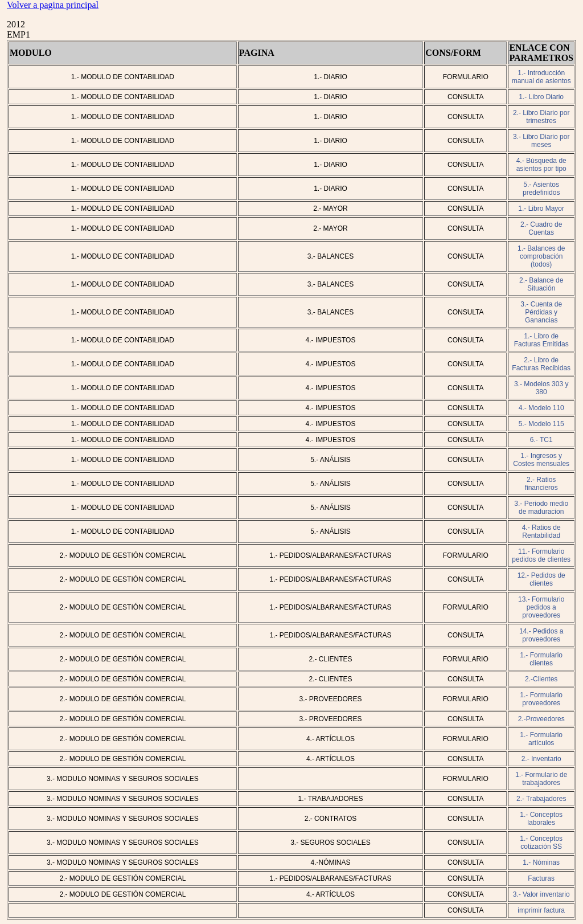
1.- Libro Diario (541, 97)
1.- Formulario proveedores (541, 699)
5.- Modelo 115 (541, 424)
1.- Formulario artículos (541, 739)
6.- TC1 (541, 440)
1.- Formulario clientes (541, 659)
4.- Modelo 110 (541, 408)
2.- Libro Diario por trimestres (541, 117)
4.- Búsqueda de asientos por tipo (541, 165)
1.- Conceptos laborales (541, 819)
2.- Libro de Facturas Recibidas (541, 364)
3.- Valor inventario (541, 894)
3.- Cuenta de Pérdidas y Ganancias (541, 312)
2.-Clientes (541, 679)
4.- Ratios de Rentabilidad (541, 531)
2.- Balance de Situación (541, 284)
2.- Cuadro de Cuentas (541, 228)
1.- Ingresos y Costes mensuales (541, 460)
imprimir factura (541, 910)
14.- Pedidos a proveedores (541, 635)
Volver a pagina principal (53, 5)
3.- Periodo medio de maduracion (541, 508)
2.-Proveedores (541, 719)
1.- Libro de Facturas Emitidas (541, 340)
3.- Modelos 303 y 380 (541, 388)
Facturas (541, 878)
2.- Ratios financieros (541, 484)
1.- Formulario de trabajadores (541, 779)
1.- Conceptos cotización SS (541, 843)
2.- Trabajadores (541, 799)
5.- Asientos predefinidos (541, 189)
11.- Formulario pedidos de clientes (541, 555)
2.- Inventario (541, 759)
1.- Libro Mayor (541, 208)
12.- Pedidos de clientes (541, 579)
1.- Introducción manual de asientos (541, 77)
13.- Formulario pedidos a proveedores (541, 607)
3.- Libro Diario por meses (541, 141)
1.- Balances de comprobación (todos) (541, 256)
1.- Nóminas (541, 862)
